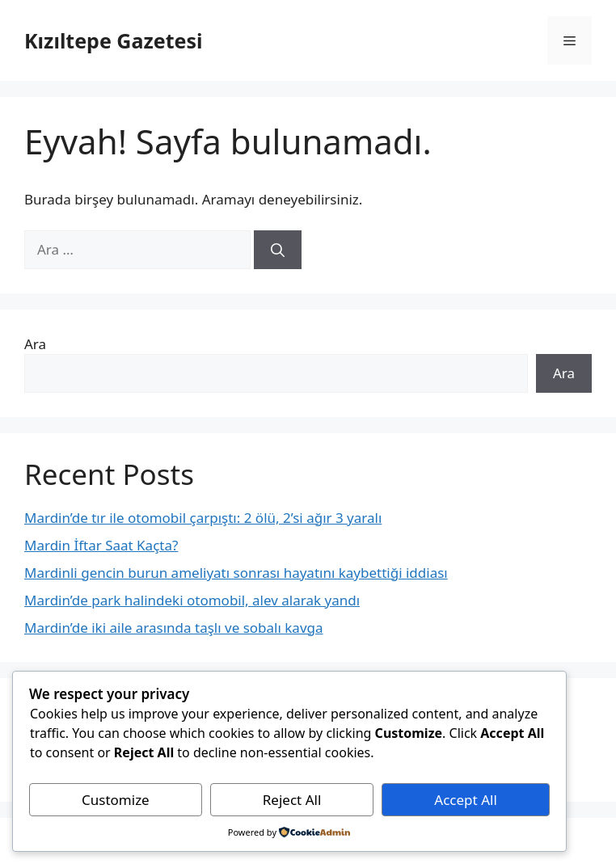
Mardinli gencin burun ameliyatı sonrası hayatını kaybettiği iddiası (236, 573)
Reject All (292, 800)
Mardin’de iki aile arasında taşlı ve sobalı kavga (174, 628)
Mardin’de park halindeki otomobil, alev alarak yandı (192, 600)
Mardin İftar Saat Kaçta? (101, 545)
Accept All (465, 800)
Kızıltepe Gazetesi (113, 40)
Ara (35, 344)
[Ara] (278, 250)
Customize (116, 800)
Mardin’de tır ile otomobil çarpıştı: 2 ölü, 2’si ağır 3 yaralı (203, 518)
